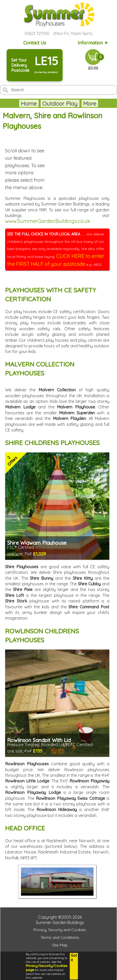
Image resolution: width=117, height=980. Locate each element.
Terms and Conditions (60, 937)
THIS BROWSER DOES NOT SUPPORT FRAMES (79, 165)
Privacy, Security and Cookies (60, 930)
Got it (74, 958)
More (90, 103)
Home (29, 103)
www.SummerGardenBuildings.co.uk (48, 221)
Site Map (60, 945)
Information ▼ (93, 43)
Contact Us (35, 43)
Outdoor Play (60, 103)
